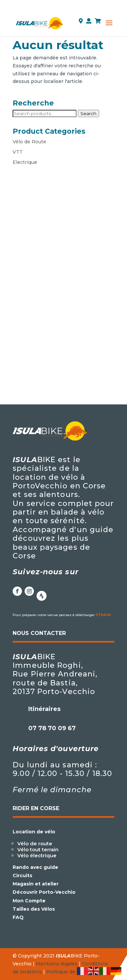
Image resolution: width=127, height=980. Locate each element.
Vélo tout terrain (38, 849)
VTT (18, 152)
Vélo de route (35, 843)
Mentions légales (57, 964)
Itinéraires (44, 709)
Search (88, 113)
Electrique (25, 162)
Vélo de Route (29, 142)
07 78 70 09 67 (52, 728)
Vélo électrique (37, 855)
